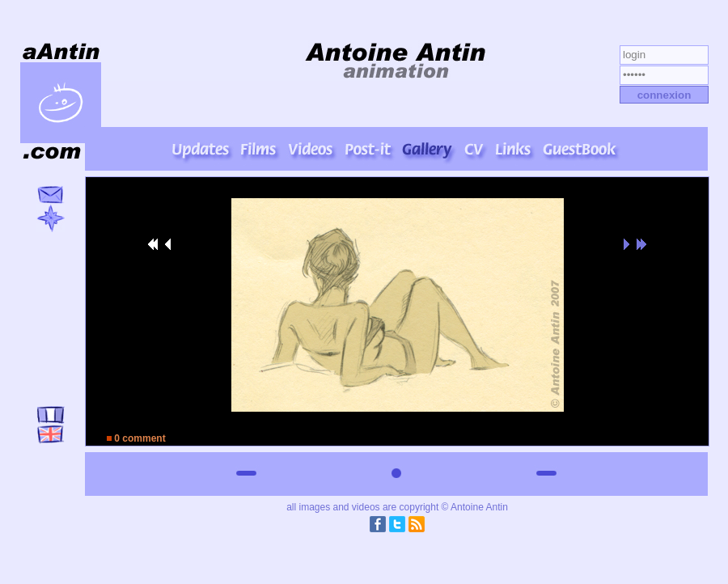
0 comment (136, 438)
